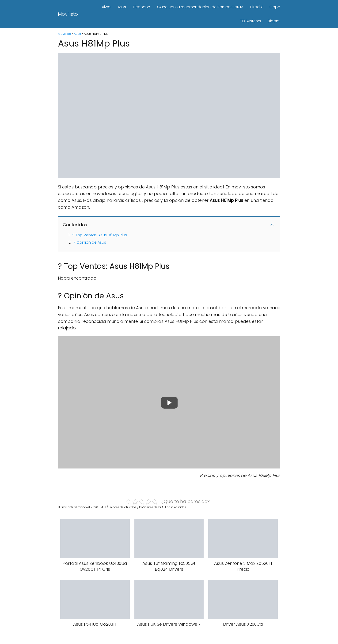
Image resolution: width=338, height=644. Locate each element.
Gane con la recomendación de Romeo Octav (200, 7)
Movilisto (68, 14)
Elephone (142, 7)
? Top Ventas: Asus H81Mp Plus (100, 235)
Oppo (275, 7)
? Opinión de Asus (90, 242)
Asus (122, 7)
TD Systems (251, 21)
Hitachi (256, 7)
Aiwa (106, 7)
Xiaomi (274, 21)
